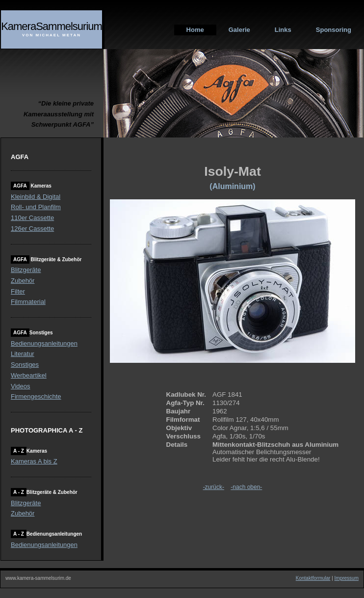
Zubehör (23, 281)
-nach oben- (246, 487)
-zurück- (214, 487)
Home (195, 30)
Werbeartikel (29, 375)
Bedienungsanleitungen (44, 343)
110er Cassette (32, 218)
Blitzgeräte (26, 270)
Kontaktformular (313, 578)
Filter (18, 291)
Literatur (23, 354)
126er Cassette (32, 229)
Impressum (347, 578)
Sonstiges (25, 365)
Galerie (239, 30)
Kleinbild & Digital (36, 197)
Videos (21, 386)
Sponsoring (334, 30)
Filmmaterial (28, 302)
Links (283, 30)
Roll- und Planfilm (36, 207)
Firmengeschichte (36, 396)
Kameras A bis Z (34, 461)
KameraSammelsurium (52, 26)
